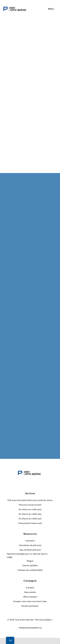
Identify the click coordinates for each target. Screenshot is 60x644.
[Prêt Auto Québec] (15, 3)
